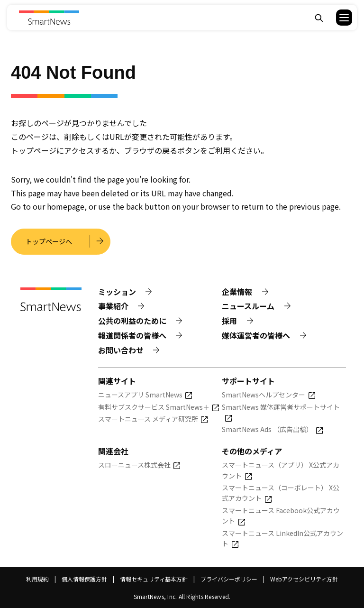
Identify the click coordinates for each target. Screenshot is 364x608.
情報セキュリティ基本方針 (154, 579)
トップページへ (49, 241)
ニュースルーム (248, 306)
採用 (229, 321)
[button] (338, 18)
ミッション (117, 292)
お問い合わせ (121, 350)
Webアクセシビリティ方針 (304, 579)
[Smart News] (49, 18)
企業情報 (237, 292)
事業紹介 (113, 306)
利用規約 (37, 579)
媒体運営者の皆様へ (256, 335)
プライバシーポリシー (229, 579)
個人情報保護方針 (84, 579)
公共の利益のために (132, 321)
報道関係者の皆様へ (132, 335)
